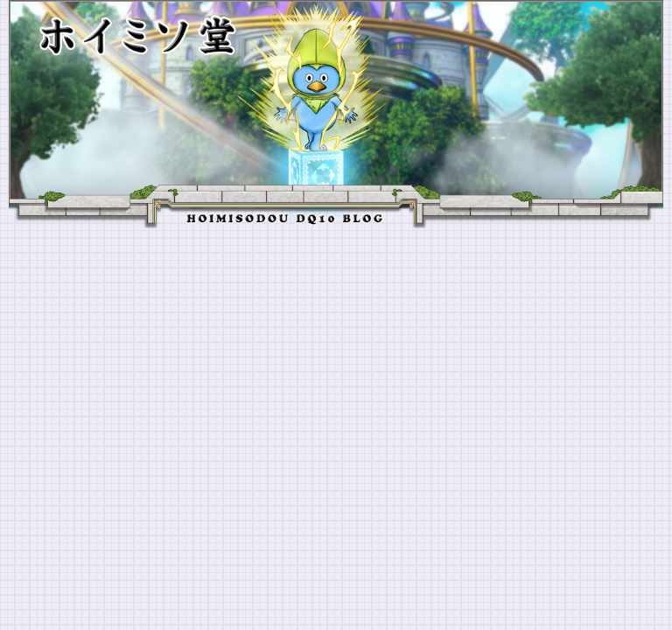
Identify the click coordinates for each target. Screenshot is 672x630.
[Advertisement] (336, 360)
